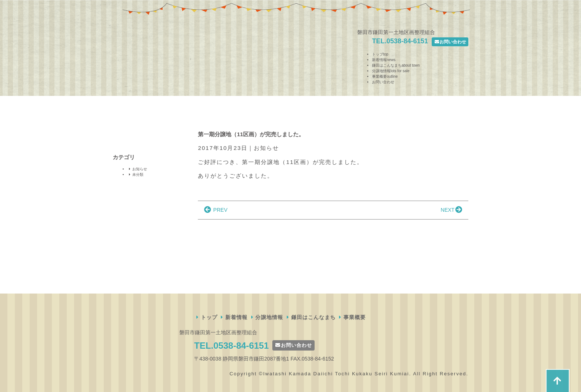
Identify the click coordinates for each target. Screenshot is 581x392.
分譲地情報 (391, 71)
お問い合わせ (450, 42)
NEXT (452, 210)
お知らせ (266, 148)
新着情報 (384, 60)
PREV (215, 210)
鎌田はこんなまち (396, 65)
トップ (380, 54)
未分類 (135, 175)
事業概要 (385, 76)
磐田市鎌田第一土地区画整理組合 (139, 49)
